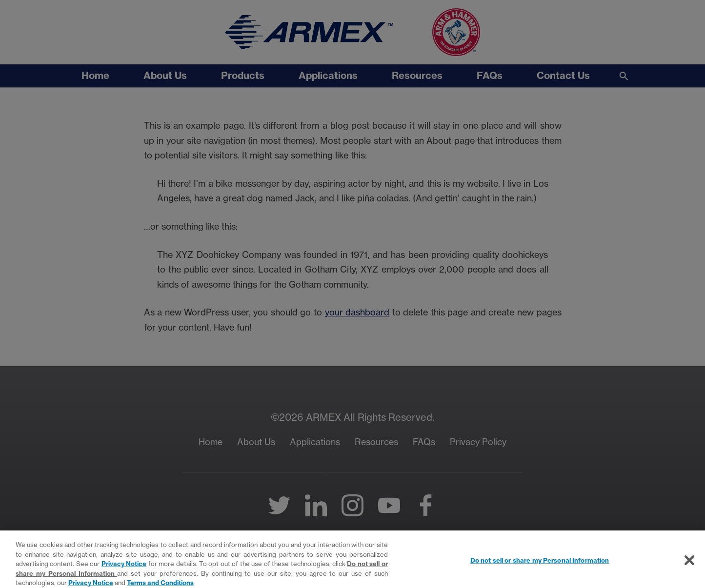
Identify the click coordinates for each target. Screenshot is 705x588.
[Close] (689, 568)
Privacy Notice (124, 571)
